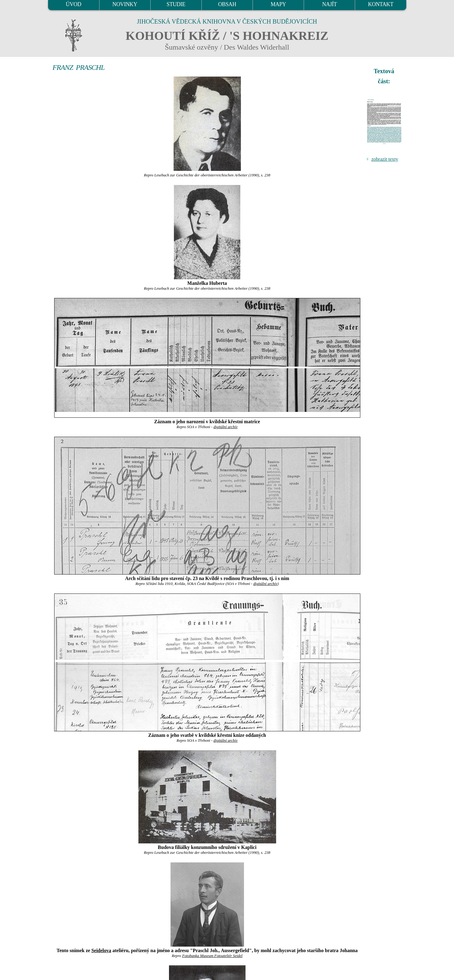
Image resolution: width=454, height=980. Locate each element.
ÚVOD (73, 4)
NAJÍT (329, 4)
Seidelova (101, 950)
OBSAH (227, 4)
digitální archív (225, 427)
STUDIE (176, 4)
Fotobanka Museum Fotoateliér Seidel (212, 956)
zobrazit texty (385, 159)
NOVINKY (125, 4)
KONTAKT (381, 4)
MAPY (278, 4)
